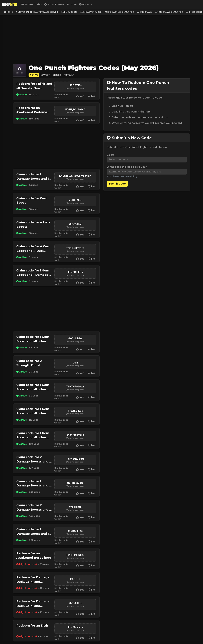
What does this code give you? (127, 167)
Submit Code (117, 184)
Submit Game (54, 4)
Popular (69, 75)
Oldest (57, 75)
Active (34, 75)
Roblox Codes (31, 4)
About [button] (85, 4)
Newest (45, 75)
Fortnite (72, 4)
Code (110, 155)
